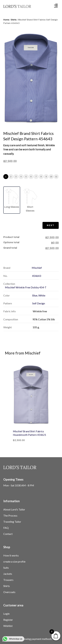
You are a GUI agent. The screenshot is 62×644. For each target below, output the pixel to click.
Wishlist (8, 626)
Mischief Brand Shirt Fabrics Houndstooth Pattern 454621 (30, 433)
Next (51, 225)
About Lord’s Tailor (14, 509)
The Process (10, 515)
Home (6, 20)
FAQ (6, 528)
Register (8, 620)
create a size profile (14, 561)
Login (6, 614)
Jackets (8, 574)
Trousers (8, 580)
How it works (11, 555)
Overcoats (9, 592)
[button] (56, 6)
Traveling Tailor (12, 522)
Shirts (14, 20)
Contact (8, 534)
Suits (6, 568)
